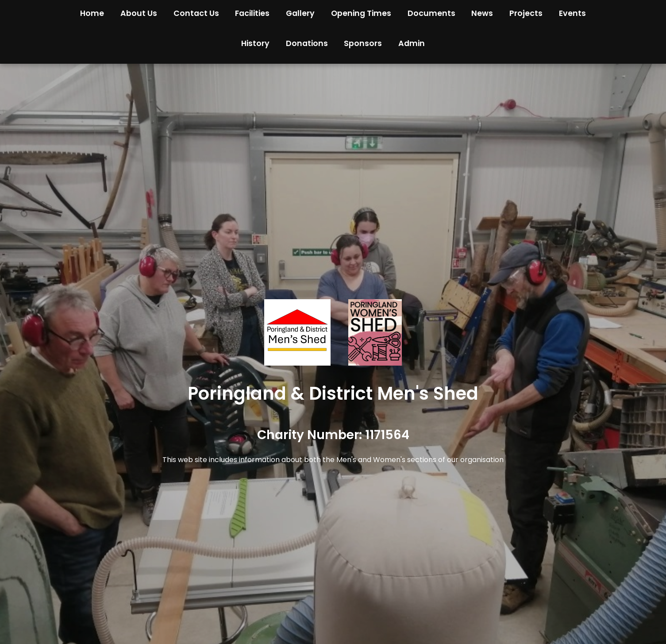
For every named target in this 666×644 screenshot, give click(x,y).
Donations (307, 43)
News (482, 13)
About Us (139, 13)
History (255, 43)
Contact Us (196, 13)
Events (572, 13)
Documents (431, 13)
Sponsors (363, 43)
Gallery (300, 13)
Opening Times (361, 13)
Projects (526, 13)
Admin (412, 43)
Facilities (252, 13)
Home (92, 13)
